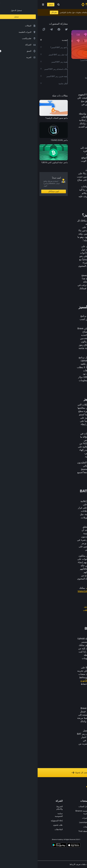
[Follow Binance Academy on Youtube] (61, 840)
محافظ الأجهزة (50, 681)
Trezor (55, 684)
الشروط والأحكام (22, 808)
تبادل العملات (46, 806)
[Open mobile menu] (5, 5)
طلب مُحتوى (20, 825)
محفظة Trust (46, 831)
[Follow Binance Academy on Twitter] (69, 840)
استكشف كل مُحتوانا (43, 773)
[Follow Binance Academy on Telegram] (65, 840)
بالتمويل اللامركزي (58, 588)
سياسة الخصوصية (21, 815)
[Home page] (51, 5)
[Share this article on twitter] (29, 29)
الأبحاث (48, 827)
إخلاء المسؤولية (19, 821)
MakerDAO (46, 591)
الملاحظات (21, 829)
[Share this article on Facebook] (21, 29)
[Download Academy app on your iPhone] (36, 845)
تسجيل (13, 5)
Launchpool (46, 822)
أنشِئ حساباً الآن (16, 191)
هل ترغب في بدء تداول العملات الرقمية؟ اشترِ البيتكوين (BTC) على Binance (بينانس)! (63, 610)
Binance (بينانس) (58, 292)
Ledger (64, 684)
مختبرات (48, 818)
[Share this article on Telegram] (14, 29)
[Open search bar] (20, 5)
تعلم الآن (16, 12)
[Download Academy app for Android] (21, 845)
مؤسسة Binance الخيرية (44, 812)
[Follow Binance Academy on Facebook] (73, 840)
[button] (5, 5)
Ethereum (69, 151)
